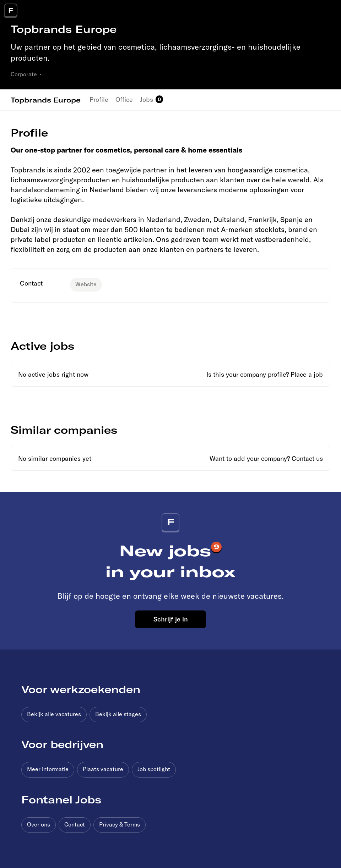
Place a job (307, 374)
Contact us (307, 458)
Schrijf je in (171, 619)
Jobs (147, 99)
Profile (99, 99)
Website (86, 284)
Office (124, 99)
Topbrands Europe (46, 100)
